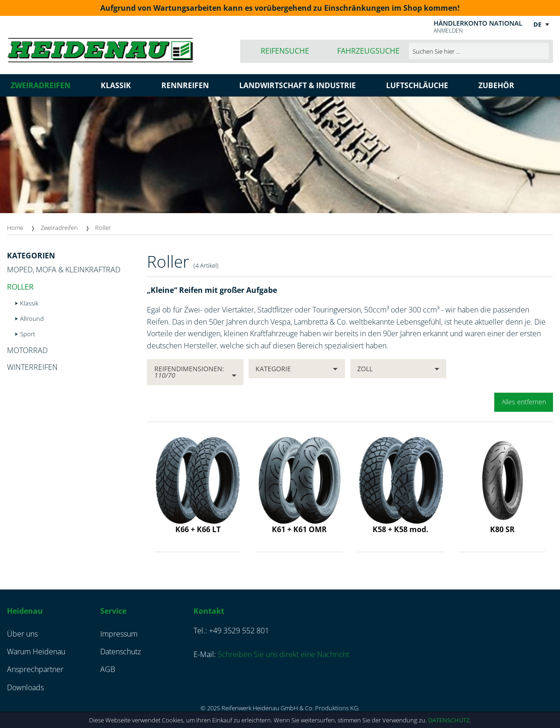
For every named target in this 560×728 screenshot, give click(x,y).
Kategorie (273, 369)
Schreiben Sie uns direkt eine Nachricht (283, 654)
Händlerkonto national (478, 23)
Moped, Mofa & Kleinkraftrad (64, 270)
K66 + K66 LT (198, 529)
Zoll (365, 369)
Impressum (119, 634)
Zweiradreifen (59, 228)
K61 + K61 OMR (299, 529)
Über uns (22, 634)
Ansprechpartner (35, 669)
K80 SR (502, 529)
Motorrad (27, 350)
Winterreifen (32, 367)
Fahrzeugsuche (368, 51)
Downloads (25, 687)
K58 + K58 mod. (401, 529)
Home (15, 228)
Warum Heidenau (36, 652)
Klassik (29, 303)
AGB (108, 669)
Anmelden (448, 31)
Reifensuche (285, 51)
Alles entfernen (524, 402)
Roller (103, 228)
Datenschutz (449, 720)
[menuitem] (24, 228)
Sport (28, 334)
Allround (32, 319)
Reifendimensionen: (189, 372)
